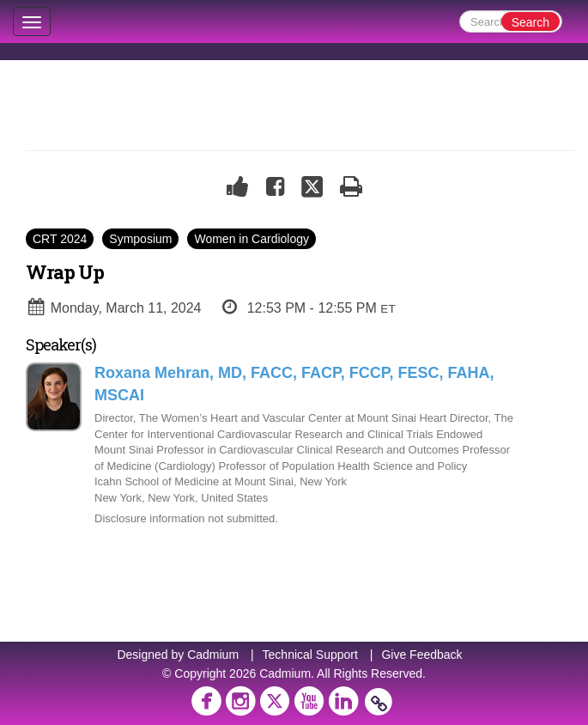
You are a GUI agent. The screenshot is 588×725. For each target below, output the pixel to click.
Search (530, 22)
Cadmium (213, 655)
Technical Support (310, 655)
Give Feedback (421, 655)
